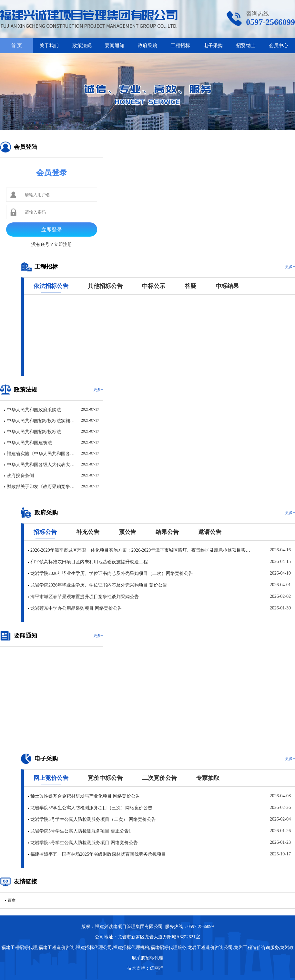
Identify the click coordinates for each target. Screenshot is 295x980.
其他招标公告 (105, 286)
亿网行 (157, 968)
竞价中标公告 (105, 778)
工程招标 (180, 46)
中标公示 (154, 286)
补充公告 (88, 532)
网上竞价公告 (51, 778)
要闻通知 (115, 46)
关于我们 (49, 46)
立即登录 (52, 230)
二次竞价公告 (159, 778)
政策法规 (82, 46)
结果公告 (167, 532)
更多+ (290, 267)
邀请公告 (210, 532)
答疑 (190, 286)
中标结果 (227, 286)
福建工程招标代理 (19, 948)
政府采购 (147, 46)
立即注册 (63, 245)
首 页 (16, 46)
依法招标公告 (51, 286)
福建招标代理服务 (168, 948)
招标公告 (45, 532)
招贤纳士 (246, 46)
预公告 (127, 532)
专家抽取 (208, 778)
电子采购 (213, 46)
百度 (12, 900)
